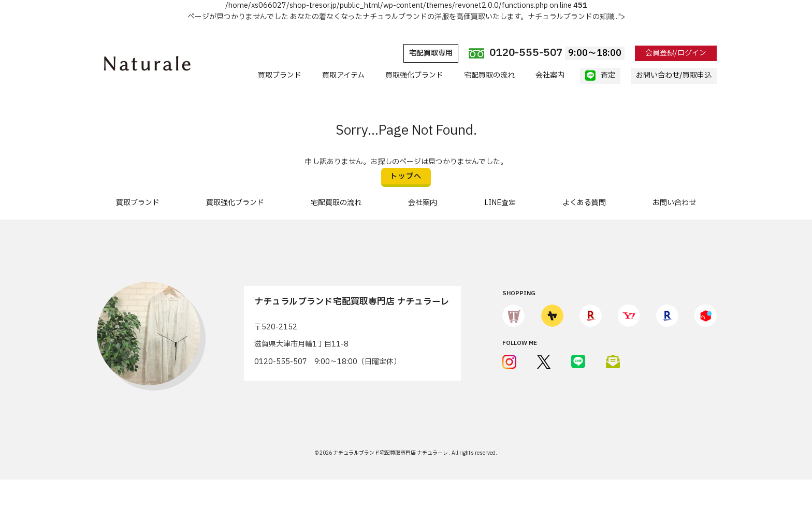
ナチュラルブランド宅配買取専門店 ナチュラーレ (391, 453)
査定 (600, 76)
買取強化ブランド (414, 75)
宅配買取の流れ (489, 75)
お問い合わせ (674, 203)
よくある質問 (584, 203)
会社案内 (550, 75)
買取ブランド (280, 75)
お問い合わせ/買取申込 (674, 75)
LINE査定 (500, 203)
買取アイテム (343, 75)
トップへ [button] (406, 176)
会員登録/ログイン (676, 53)
